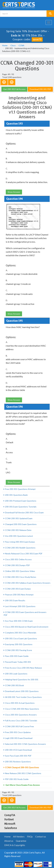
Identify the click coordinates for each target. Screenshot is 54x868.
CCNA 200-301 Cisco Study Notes (21, 577)
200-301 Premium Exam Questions (21, 501)
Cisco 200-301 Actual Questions (20, 703)
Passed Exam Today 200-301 (18, 662)
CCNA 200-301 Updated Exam (19, 518)
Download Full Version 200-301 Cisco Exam (24, 512)
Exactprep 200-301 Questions (19, 644)
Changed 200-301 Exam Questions (21, 524)
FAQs (30, 836)
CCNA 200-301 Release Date (18, 530)
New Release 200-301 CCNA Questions (23, 773)
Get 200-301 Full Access (14, 89)
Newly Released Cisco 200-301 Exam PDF (24, 554)
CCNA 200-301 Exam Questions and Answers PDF (25, 614)
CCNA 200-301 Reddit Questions (20, 548)
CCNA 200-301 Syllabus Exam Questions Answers (28, 583)
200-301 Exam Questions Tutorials (21, 507)
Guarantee (21, 841)
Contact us (41, 836)
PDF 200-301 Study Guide (17, 779)
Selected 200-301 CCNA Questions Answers (25, 744)
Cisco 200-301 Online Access (18, 559)
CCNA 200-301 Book (14, 685)
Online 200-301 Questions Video (20, 571)
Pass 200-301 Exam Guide (17, 656)
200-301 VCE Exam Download (18, 750)
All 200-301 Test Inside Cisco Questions (23, 697)
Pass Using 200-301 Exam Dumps (20, 542)
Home (5, 45)
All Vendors (19, 836)
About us (9, 841)
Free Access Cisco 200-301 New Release (23, 668)
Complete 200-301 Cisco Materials (21, 633)
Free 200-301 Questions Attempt (20, 489)
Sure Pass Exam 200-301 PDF (18, 756)
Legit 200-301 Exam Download (19, 738)
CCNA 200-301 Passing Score (19, 650)
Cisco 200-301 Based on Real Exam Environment (27, 627)
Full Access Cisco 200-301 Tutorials (21, 721)
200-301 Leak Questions (16, 674)
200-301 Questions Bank (16, 495)
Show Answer (14, 192)
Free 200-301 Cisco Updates (18, 732)
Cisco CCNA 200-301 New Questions (22, 709)
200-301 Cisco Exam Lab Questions (21, 638)
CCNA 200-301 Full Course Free (19, 726)
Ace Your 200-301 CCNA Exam (19, 621)
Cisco (13, 45)
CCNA (21, 45)
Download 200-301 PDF (40, 89)
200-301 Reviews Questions (18, 762)
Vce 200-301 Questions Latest (19, 536)
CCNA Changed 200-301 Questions (22, 767)
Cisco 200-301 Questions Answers (21, 715)
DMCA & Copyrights (15, 845)
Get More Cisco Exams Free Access (22, 785)
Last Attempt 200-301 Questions (20, 606)
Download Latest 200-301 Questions (22, 691)
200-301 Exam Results (15, 600)
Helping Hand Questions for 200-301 (22, 679)
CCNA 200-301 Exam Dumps (18, 589)
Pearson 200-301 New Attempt (19, 595)
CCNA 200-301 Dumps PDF (17, 565)
